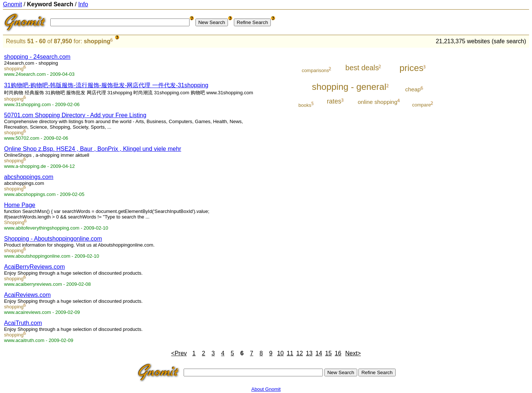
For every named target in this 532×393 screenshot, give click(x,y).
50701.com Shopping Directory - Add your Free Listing (75, 115)
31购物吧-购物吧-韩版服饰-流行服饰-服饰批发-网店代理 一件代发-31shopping (106, 85)
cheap (413, 89)
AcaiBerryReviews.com (34, 267)
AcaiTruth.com (23, 323)
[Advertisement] (498, 160)
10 (280, 353)
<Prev (179, 353)
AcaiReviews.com (27, 295)
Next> (353, 353)
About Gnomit (266, 389)
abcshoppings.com (29, 177)
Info (83, 4)
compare (422, 105)
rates (334, 101)
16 (338, 353)
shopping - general (349, 87)
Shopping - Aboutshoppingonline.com (53, 239)
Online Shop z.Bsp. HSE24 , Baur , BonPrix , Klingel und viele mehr (93, 149)
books (305, 105)
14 (319, 353)
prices (411, 68)
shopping (97, 41)
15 (328, 353)
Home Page (20, 205)
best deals (362, 68)
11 (290, 353)
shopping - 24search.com (37, 57)
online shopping (377, 102)
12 (300, 353)
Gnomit (13, 4)
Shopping (14, 222)
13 (309, 353)
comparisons (316, 70)
